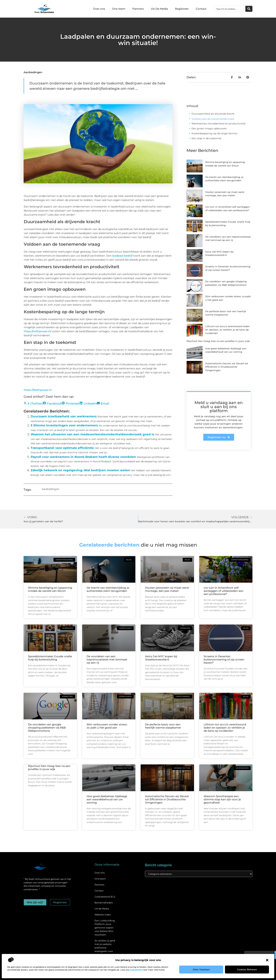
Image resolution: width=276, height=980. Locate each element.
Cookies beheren (247, 969)
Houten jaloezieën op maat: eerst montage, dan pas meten (167, 589)
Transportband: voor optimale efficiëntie (62, 448)
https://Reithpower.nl (38, 390)
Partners (138, 9)
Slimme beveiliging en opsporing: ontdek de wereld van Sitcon (50, 589)
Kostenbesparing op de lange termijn (214, 133)
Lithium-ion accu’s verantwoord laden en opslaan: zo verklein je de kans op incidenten (228, 330)
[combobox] (230, 9)
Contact (201, 9)
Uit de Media (102, 909)
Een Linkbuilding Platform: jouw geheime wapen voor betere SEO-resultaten (105, 928)
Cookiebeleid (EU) (105, 897)
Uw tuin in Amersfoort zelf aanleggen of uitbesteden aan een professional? (224, 591)
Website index (103, 915)
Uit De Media (159, 9)
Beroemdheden (104, 903)
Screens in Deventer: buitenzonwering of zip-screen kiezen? (224, 659)
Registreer (182, 9)
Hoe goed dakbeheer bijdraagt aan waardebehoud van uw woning (107, 799)
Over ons (99, 9)
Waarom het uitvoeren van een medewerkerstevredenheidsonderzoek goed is (92, 434)
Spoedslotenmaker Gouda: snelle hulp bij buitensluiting (50, 658)
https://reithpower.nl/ (38, 331)
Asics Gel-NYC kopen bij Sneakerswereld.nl (161, 658)
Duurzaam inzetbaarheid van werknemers (64, 416)
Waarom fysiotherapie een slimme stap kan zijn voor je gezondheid (222, 799)
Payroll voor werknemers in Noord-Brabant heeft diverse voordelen (83, 457)
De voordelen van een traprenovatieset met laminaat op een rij (107, 659)
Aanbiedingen (33, 72)
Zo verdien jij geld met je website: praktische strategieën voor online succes (105, 948)
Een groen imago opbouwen (209, 128)
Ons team (119, 9)
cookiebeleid (136, 970)
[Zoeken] (249, 9)
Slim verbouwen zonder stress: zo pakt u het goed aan (107, 726)
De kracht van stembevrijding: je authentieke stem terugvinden (108, 589)
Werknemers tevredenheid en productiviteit (219, 124)
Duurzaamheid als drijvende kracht (213, 114)
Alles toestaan (201, 969)
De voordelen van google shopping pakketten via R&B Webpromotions (47, 728)
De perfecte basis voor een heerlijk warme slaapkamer (163, 726)
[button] (267, 960)
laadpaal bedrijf (122, 256)
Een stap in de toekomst (206, 138)
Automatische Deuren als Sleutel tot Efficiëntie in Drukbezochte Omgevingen (227, 367)
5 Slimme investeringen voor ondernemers (64, 425)
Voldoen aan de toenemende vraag (213, 119)
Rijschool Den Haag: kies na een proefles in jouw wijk (218, 341)
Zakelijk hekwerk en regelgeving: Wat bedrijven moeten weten (80, 470)
